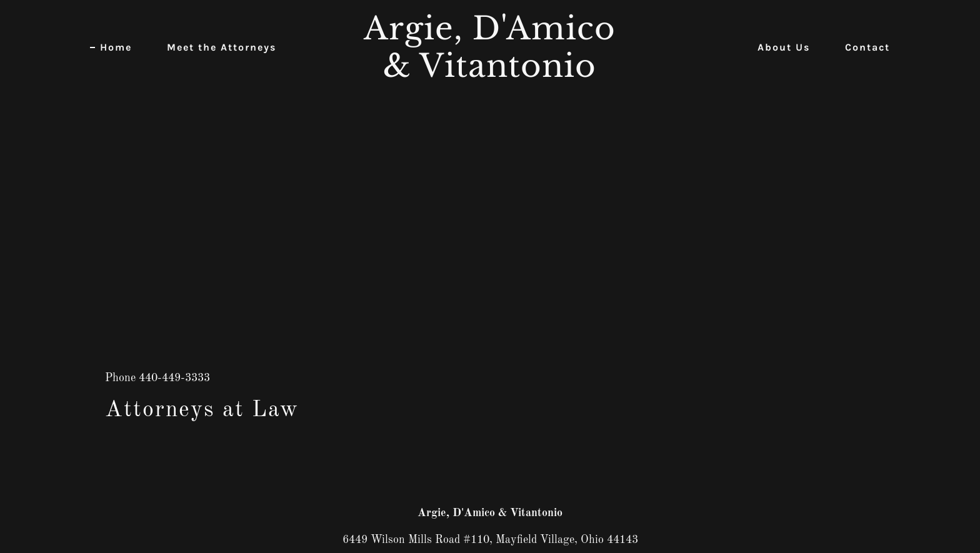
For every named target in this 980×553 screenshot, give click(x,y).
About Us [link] (784, 47)
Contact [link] (867, 47)
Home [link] (116, 47)
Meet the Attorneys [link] (222, 47)
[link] (490, 74)
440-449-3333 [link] (174, 378)
